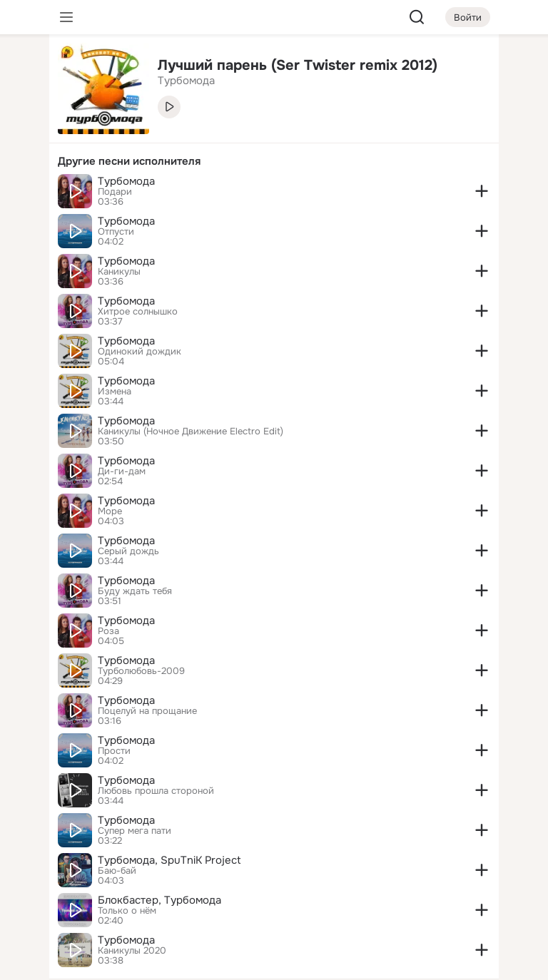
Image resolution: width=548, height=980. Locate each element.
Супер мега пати (135, 831)
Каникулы (119, 272)
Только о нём (127, 911)
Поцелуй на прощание (147, 711)
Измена (115, 392)
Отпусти (116, 232)
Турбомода (126, 181)
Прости (114, 751)
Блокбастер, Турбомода (159, 900)
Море (110, 511)
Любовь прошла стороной (156, 791)
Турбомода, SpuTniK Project (169, 860)
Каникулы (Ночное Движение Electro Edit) (191, 432)
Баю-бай (117, 871)
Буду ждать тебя (135, 591)
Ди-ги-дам (122, 471)
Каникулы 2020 (132, 951)
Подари (115, 192)
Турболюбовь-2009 (141, 671)
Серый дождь (128, 551)
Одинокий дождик (139, 352)
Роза (108, 631)
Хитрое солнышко (138, 312)
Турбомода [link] (186, 81)
